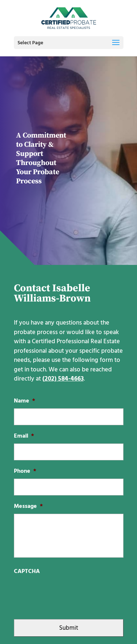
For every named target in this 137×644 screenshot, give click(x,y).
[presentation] (69, 593)
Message (28, 506)
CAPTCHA (27, 571)
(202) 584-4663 (63, 379)
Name (24, 401)
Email (24, 436)
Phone (25, 471)
